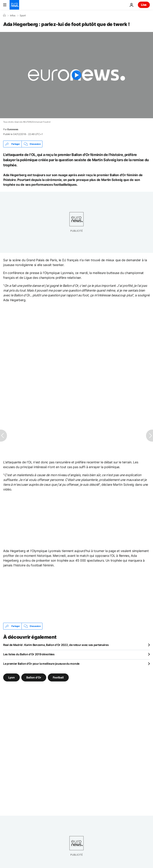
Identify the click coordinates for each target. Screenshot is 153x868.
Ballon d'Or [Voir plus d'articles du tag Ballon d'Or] (34, 677)
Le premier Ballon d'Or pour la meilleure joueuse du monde (41, 664)
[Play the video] (76, 75)
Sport (23, 16)
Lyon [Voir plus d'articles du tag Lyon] (11, 677)
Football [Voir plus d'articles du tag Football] (58, 677)
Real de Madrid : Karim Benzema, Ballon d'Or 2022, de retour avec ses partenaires (56, 645)
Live (144, 5)
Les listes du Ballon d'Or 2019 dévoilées (29, 654)
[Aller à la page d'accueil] (14, 5)
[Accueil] (4, 15)
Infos (13, 16)
